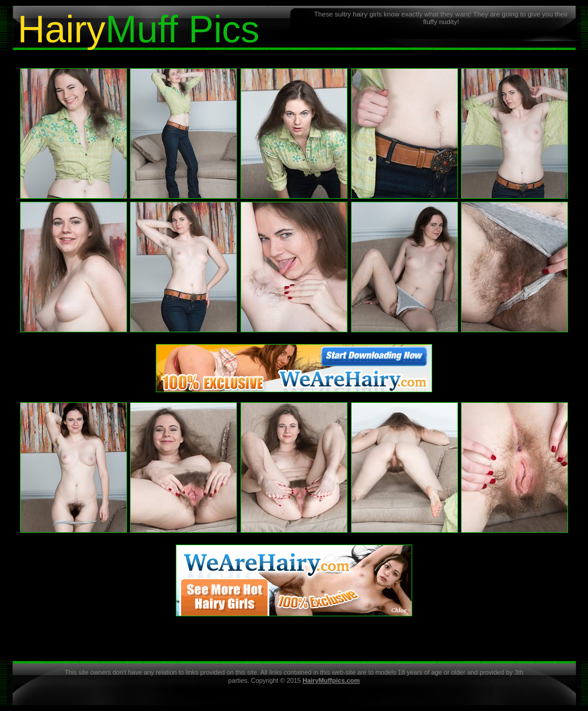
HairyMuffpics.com (331, 680)
